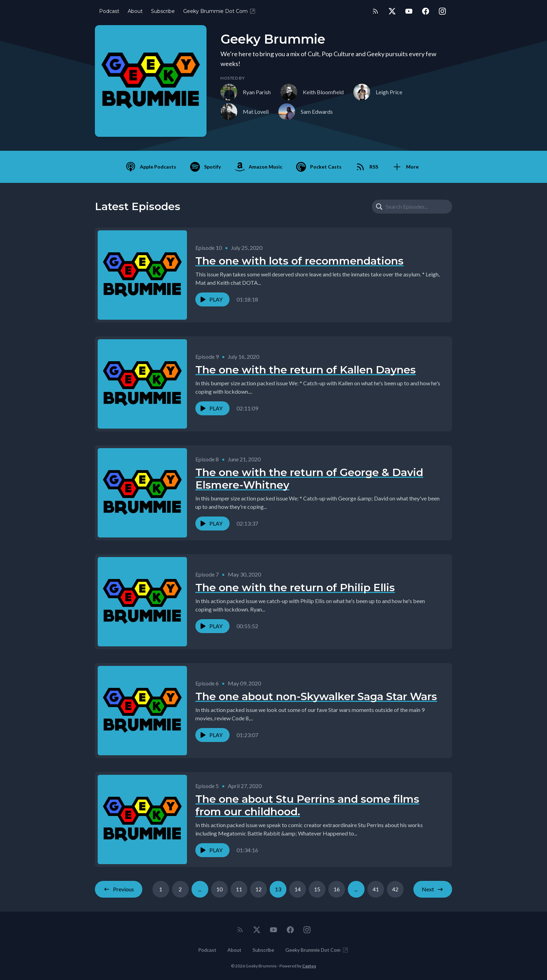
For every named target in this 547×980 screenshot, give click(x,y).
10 (219, 889)
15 (317, 889)
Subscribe (163, 11)
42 (395, 889)
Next (433, 889)
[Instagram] (442, 11)
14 (298, 889)
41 (376, 889)
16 (337, 889)
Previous (119, 889)
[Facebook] (426, 11)
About (135, 11)
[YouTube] (409, 11)
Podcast (109, 11)
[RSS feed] (375, 11)
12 (258, 889)
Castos (309, 966)
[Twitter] (392, 11)
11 (239, 889)
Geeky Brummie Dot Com (220, 11)
